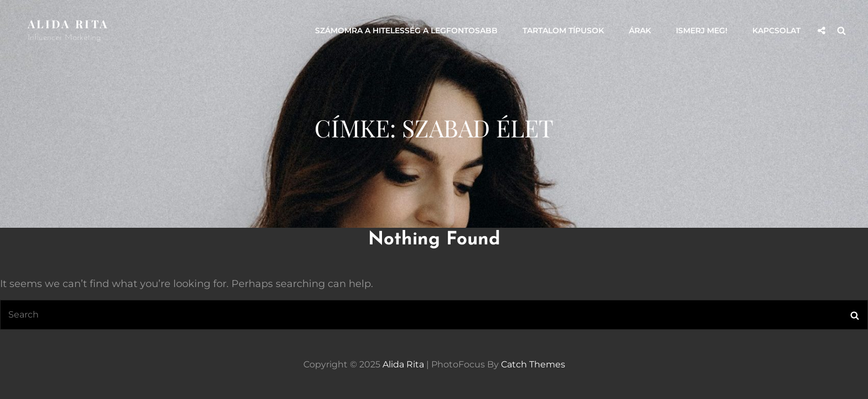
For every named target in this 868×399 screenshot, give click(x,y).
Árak (640, 30)
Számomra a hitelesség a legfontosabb (406, 30)
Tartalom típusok (563, 30)
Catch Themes (533, 364)
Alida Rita (68, 24)
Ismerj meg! (702, 30)
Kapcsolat (776, 30)
